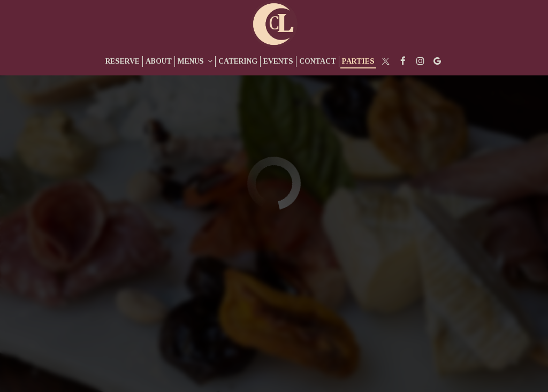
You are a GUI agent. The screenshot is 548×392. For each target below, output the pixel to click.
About (159, 61)
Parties (358, 61)
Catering (238, 61)
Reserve (123, 61)
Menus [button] (195, 61)
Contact (318, 61)
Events (278, 61)
